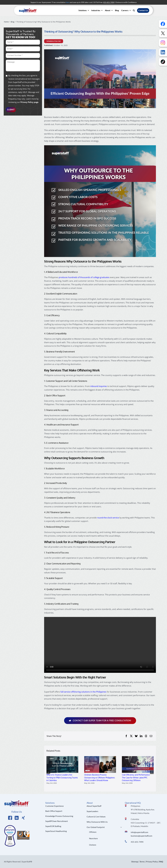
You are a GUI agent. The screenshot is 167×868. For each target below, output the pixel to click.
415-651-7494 (137, 842)
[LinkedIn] (141, 736)
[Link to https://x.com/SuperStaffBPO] (23, 818)
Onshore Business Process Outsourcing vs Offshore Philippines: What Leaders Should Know (100, 778)
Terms (142, 862)
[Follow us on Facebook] (163, 24)
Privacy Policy (152, 862)
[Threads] (146, 736)
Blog (13, 22)
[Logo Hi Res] (17, 801)
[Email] (151, 736)
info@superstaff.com (139, 832)
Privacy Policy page (29, 102)
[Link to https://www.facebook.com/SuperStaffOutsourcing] (10, 818)
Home (6, 22)
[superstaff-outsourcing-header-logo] (28, 9)
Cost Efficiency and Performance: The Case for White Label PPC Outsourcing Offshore (136, 778)
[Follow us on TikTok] (163, 62)
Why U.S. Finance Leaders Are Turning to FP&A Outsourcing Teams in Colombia (62, 778)
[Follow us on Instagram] (163, 43)
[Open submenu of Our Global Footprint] (121, 827)
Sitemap (135, 862)
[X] (131, 736)
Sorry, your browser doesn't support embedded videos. (100, 645)
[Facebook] (126, 736)
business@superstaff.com (141, 836)
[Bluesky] (136, 736)
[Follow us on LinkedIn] (163, 52)
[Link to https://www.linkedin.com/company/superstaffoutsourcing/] (17, 818)
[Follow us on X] (163, 33)
